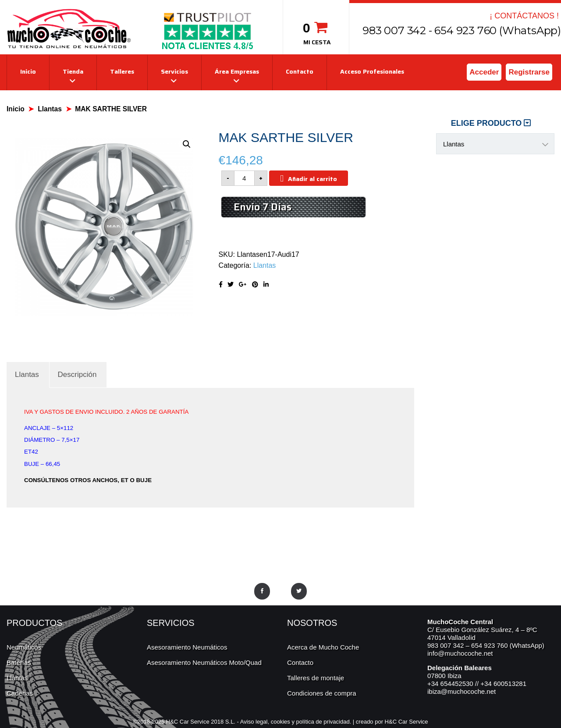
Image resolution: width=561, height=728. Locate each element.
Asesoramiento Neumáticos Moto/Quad (204, 662)
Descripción (77, 375)
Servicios (174, 71)
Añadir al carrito (312, 179)
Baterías (19, 662)
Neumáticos (24, 647)
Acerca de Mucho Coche (323, 647)
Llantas (50, 109)
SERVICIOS (171, 623)
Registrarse (529, 72)
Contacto (300, 71)
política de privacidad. (324, 722)
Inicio (28, 71)
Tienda (73, 71)
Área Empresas (237, 71)
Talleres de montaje (316, 678)
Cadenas (20, 693)
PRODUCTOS (34, 623)
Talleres (122, 71)
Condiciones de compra (322, 693)
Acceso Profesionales (372, 71)
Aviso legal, (256, 722)
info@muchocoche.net (460, 653)
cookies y (284, 722)
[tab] (27, 375)
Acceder (484, 72)
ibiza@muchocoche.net (462, 691)
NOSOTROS (312, 623)
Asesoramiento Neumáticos (187, 647)
